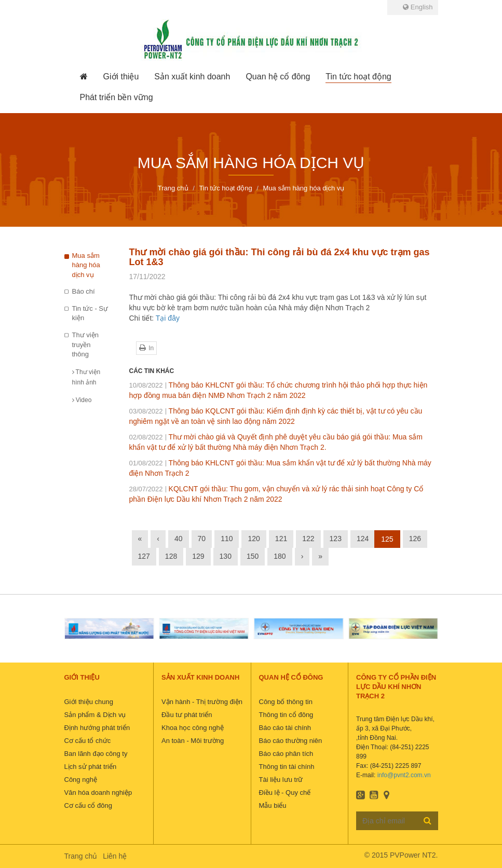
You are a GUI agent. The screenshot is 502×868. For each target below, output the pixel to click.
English (418, 7)
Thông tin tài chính (287, 767)
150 (253, 556)
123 (336, 539)
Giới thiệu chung (89, 702)
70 (202, 539)
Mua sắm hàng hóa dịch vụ (86, 265)
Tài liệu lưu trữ (281, 780)
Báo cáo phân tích (286, 754)
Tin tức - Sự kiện (90, 313)
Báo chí (84, 291)
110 (227, 539)
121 (281, 539)
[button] (121, 77)
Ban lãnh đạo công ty (96, 754)
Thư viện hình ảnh (86, 377)
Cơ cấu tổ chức (88, 741)
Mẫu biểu (273, 805)
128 (171, 556)
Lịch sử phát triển (91, 767)
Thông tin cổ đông (286, 715)
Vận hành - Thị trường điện (202, 702)
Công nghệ (81, 780)
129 (198, 556)
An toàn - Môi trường (193, 741)
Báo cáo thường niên (291, 741)
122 (308, 539)
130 (226, 556)
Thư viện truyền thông (85, 345)
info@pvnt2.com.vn (404, 775)
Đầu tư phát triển (187, 715)
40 (179, 539)
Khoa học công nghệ (193, 728)
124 (363, 539)
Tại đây (168, 318)
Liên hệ (115, 856)
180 (280, 556)
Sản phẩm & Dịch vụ (95, 715)
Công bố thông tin (286, 702)
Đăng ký (428, 820)
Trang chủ (81, 856)
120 (254, 539)
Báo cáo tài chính (285, 728)
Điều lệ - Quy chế (285, 793)
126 (415, 539)
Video (82, 400)
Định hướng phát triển (97, 728)
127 (144, 556)
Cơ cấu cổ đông (88, 805)
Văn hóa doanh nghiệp (98, 793)
